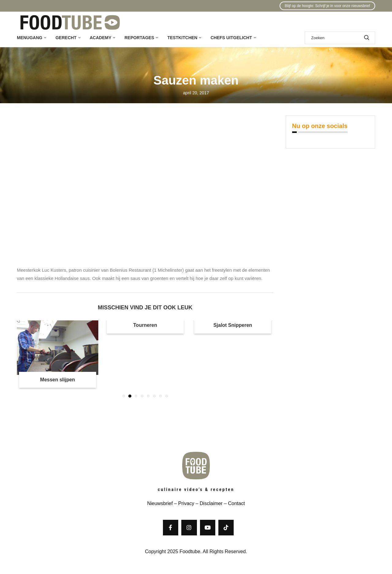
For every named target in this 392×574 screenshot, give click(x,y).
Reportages (139, 38)
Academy (101, 38)
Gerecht (66, 38)
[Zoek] (340, 38)
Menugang (30, 38)
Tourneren (145, 325)
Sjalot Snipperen (233, 325)
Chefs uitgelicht (231, 38)
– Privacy (183, 503)
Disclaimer (211, 503)
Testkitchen (182, 38)
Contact (236, 503)
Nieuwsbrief (160, 503)
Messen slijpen (58, 380)
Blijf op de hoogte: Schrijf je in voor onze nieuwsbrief (327, 6)
